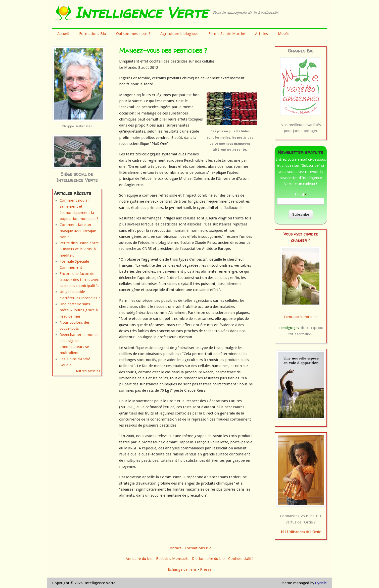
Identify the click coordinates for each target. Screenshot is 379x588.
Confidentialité (241, 559)
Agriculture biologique (179, 34)
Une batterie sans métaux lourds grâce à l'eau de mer (79, 310)
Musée (284, 34)
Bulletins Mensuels (172, 559)
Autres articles (88, 371)
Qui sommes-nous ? (133, 34)
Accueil (63, 34)
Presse (206, 569)
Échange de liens (183, 569)
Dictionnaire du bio (208, 559)
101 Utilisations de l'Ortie (301, 532)
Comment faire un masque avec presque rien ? (78, 231)
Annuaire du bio (139, 559)
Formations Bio (93, 34)
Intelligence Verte (141, 13)
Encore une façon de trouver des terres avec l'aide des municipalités (79, 280)
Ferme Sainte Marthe (227, 34)
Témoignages (289, 328)
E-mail (301, 195)
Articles (262, 34)
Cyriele (321, 583)
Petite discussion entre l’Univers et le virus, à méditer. (79, 249)
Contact (174, 548)
